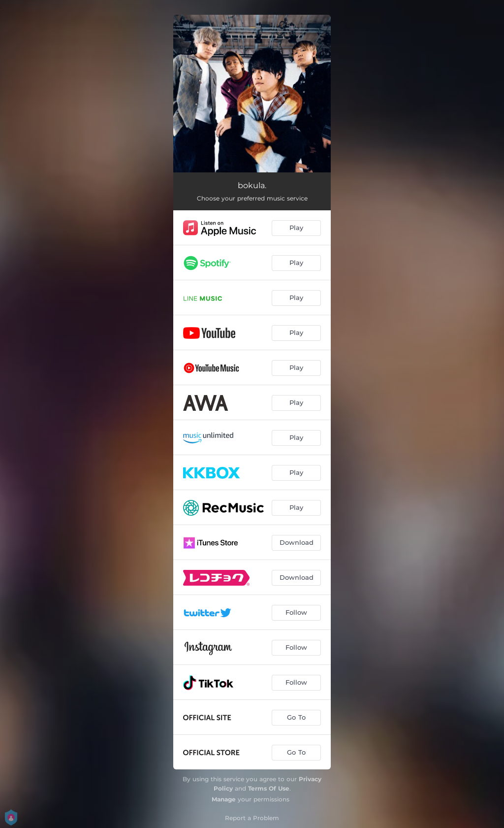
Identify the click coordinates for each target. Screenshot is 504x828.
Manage (224, 799)
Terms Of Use (269, 788)
